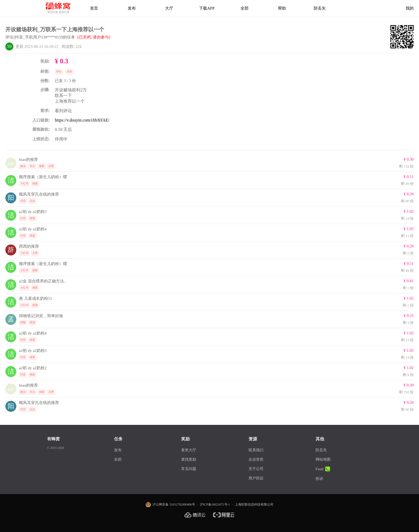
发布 (132, 8)
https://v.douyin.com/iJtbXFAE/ (82, 120)
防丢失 (320, 8)
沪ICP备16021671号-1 (215, 504)
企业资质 (256, 459)
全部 (118, 459)
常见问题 (189, 469)
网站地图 (323, 459)
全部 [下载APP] (245, 8)
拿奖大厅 (189, 450)
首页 (94, 8)
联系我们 (256, 450)
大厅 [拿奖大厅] (169, 8)
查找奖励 (189, 459)
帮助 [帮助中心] (282, 8)
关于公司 (256, 469)
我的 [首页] (410, 8)
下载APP (207, 8)
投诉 (319, 479)
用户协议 (256, 478)
